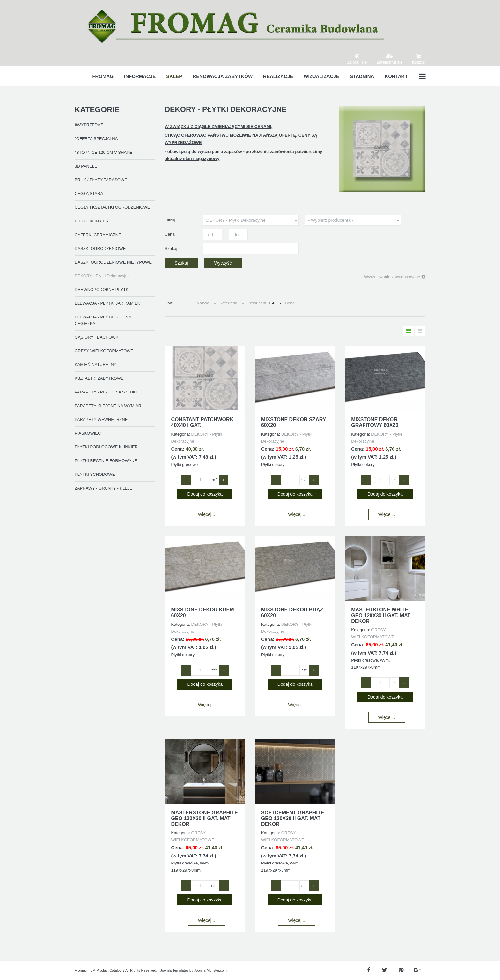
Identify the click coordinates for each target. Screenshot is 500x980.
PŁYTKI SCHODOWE (95, 474)
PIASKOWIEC (88, 433)
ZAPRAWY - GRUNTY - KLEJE (103, 488)
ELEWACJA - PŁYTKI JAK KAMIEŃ (107, 303)
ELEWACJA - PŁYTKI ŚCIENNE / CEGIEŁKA (106, 320)
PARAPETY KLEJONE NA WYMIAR (108, 406)
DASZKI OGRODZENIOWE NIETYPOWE (113, 262)
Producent (257, 303)
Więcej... (207, 514)
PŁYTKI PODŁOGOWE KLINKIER (106, 447)
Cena (290, 303)
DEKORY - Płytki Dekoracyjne (102, 276)
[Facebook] (368, 970)
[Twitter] (385, 970)
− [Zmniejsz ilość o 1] (186, 480)
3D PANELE (86, 166)
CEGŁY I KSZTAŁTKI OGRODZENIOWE (112, 207)
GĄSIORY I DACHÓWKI (97, 337)
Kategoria (228, 303)
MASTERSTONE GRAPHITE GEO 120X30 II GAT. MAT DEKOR (205, 818)
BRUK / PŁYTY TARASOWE (101, 180)
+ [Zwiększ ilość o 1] (224, 480)
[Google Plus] (417, 970)
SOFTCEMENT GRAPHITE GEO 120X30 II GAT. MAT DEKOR (293, 818)
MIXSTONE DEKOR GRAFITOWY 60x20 (375, 422)
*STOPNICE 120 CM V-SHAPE (103, 152)
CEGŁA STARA (89, 194)
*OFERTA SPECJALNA (96, 139)
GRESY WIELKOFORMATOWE (104, 351)
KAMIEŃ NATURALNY (96, 365)
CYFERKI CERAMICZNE (98, 235)
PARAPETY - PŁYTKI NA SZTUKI (106, 392)
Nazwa (203, 303)
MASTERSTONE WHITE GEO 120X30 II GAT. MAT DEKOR (381, 615)
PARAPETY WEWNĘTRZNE (101, 419)
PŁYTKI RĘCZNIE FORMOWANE (106, 461)
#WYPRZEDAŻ (89, 125)
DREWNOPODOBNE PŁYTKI (102, 290)
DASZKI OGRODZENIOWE (100, 248)
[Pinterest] (401, 970)
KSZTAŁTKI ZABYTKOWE (99, 378)
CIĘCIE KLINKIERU (93, 221)
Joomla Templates (174, 970)
